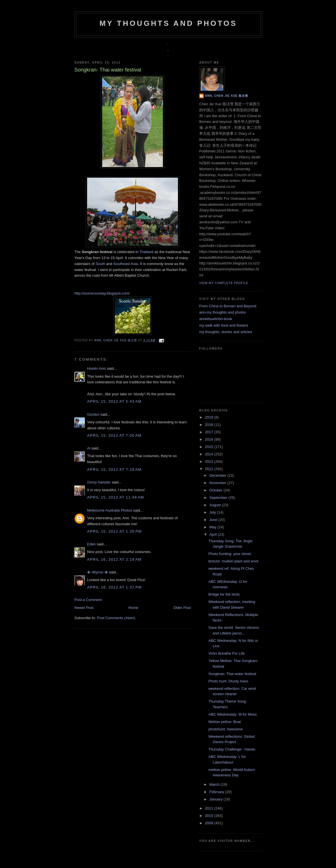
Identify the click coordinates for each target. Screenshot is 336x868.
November (219, 483)
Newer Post (84, 608)
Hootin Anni (97, 368)
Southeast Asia (126, 264)
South (100, 264)
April (214, 534)
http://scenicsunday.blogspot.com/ (102, 293)
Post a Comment (88, 600)
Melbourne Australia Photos (110, 510)
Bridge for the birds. (224, 594)
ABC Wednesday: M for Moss (232, 714)
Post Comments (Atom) (116, 618)
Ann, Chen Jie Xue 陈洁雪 (116, 340)
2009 (210, 823)
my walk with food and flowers (224, 325)
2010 (210, 816)
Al (89, 448)
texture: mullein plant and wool (233, 561)
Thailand (146, 252)
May (213, 527)
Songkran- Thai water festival (232, 674)
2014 (210, 454)
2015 (210, 447)
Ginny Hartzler (99, 482)
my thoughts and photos (168, 23)
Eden (91, 544)
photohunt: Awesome (225, 729)
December (219, 475)
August (216, 505)
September (219, 498)
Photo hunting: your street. (230, 554)
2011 (210, 808)
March (215, 784)
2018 (210, 425)
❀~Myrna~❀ (97, 572)
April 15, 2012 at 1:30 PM (114, 531)
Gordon (93, 414)
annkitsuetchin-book (216, 319)
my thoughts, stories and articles (226, 332)
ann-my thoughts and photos (223, 312)
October (217, 490)
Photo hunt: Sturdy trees (228, 681)
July (213, 512)
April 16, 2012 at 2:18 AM (114, 559)
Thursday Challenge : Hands (232, 749)
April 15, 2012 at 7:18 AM (114, 469)
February (217, 792)
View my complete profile (224, 283)
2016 (210, 439)
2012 (210, 469)
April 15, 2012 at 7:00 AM (114, 435)
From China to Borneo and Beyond (228, 306)
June (214, 520)
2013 (210, 462)
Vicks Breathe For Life (226, 653)
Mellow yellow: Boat (224, 722)
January (217, 799)
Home (134, 608)
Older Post (182, 608)
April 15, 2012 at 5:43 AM (114, 401)
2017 (210, 432)
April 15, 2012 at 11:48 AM (115, 497)
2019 (210, 417)
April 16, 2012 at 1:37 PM (114, 587)
